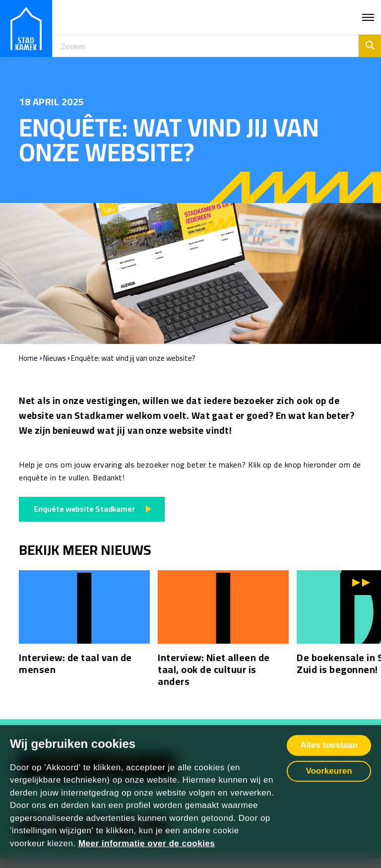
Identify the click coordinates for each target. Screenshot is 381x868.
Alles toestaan (329, 745)
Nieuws (55, 359)
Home (28, 359)
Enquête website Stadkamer (84, 509)
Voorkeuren (329, 771)
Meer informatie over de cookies (147, 843)
